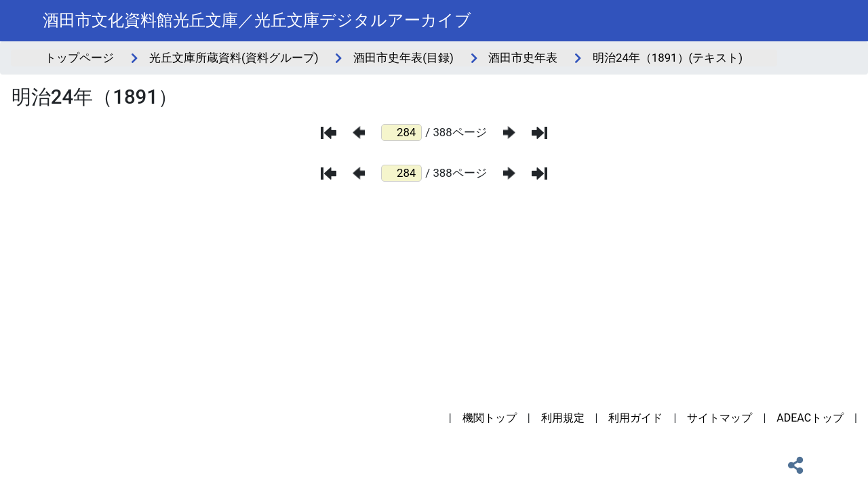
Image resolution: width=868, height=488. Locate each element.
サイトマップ (719, 418)
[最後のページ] (539, 133)
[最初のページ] (329, 133)
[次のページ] (509, 133)
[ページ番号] (401, 133)
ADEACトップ (810, 418)
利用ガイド (635, 418)
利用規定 (563, 418)
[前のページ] (359, 133)
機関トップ (490, 418)
